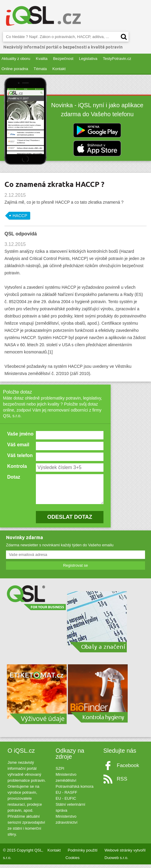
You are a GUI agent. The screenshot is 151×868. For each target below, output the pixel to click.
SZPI (60, 772)
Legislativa (88, 59)
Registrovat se (75, 569)
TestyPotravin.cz (117, 59)
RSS (122, 782)
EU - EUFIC (66, 802)
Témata (40, 69)
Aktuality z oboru (16, 59)
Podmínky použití (83, 854)
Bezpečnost (63, 59)
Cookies (73, 861)
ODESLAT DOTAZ (69, 521)
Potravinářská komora (74, 790)
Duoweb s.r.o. (117, 861)
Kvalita (42, 59)
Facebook (128, 769)
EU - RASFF (66, 796)
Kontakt (59, 69)
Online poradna (15, 69)
